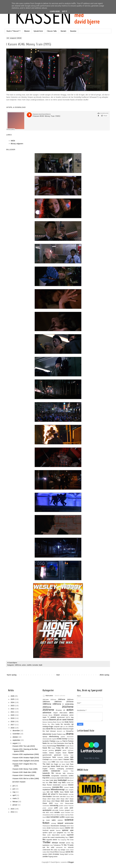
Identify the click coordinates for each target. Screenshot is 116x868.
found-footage (52, 746)
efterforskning (54, 737)
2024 (13, 702)
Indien (58, 762)
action (24, 665)
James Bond (55, 766)
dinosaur (53, 731)
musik (72, 787)
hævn (60, 760)
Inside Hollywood (65, 762)
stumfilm (63, 835)
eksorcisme (70, 737)
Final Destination (59, 743)
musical (66, 787)
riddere (62, 815)
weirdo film (70, 852)
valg (59, 850)
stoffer (49, 835)
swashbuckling (60, 837)
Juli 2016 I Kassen (19, 782)
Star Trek (67, 833)
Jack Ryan (70, 764)
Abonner (27, 31)
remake (57, 812)
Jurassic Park (68, 771)
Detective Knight (68, 729)
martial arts (70, 783)
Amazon (57, 715)
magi (59, 783)
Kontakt (64, 31)
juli (14, 786)
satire (54, 820)
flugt (70, 743)
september (17, 740)
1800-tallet (46, 699)
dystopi (45, 737)
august (15, 743)
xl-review (56, 854)
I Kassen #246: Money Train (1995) (25, 769)
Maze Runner (47, 785)
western (45, 854)
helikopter (60, 757)
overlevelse (46, 806)
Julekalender (56, 771)
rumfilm (62, 817)
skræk (49, 828)
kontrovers (64, 776)
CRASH (71, 727)
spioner (65, 830)
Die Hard (46, 731)
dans (44, 729)
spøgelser (60, 833)
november (16, 734)
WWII (50, 854)
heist (54, 757)
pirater (44, 808)
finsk (66, 743)
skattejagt (63, 826)
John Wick (64, 766)
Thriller (47, 842)
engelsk (54, 739)
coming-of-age (48, 726)
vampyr (63, 850)
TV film (64, 845)
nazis (44, 792)
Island (63, 764)
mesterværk (57, 785)
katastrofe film (48, 773)
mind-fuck (64, 785)
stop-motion (56, 835)
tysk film (46, 847)
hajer (72, 755)
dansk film (50, 729)
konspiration (55, 776)
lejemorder (61, 778)
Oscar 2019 (51, 801)
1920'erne (53, 699)
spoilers (45, 833)
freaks (53, 748)
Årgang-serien (53, 857)
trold (52, 845)
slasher (68, 828)
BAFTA (68, 717)
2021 (13, 712)
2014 (13, 812)
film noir (50, 743)
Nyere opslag (12, 675)
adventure (47, 713)
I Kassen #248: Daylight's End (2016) (26, 761)
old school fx (53, 794)
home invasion (54, 760)
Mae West (53, 782)
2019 (13, 718)
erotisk (59, 739)
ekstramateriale (47, 739)
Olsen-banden (63, 794)
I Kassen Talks (52, 31)
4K (64, 710)
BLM (63, 722)
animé (71, 715)
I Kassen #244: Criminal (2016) (23, 775)
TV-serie (70, 845)
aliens (71, 713)
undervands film (48, 850)
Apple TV (46, 717)
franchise (61, 746)
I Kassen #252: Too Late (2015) (23, 746)
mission (71, 785)
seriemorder (69, 823)
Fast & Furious (68, 741)
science (60, 820)
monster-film (58, 787)
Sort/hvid (45, 830)
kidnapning (70, 773)
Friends (71, 748)
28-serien (59, 710)
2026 (13, 696)
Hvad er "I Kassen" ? (13, 31)
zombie (45, 856)
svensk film (46, 837)
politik (61, 808)
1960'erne (58, 702)
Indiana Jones (47, 762)
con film (65, 727)
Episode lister (38, 31)
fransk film (47, 748)
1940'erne (70, 699)
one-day (71, 794)
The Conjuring (62, 840)
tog (72, 843)
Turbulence (57, 845)
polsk (66, 808)
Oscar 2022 (48, 803)
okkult (45, 794)
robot (48, 817)
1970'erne (70, 702)
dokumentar (47, 734)
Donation (73, 31)
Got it (65, 11)
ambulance (64, 715)
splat (72, 830)
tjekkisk (68, 843)
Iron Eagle (54, 764)
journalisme (70, 769)
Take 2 (67, 837)
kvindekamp (53, 778)
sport (54, 833)
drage (64, 734)
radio (72, 810)
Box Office (51, 724)
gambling (51, 750)
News (62, 792)
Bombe (45, 724)
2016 (13, 728)
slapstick (62, 828)
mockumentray (47, 787)
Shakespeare (46, 826)
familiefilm (46, 741)
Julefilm (29, 665)
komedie (35, 665)
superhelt (70, 835)
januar (15, 805)
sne (72, 828)
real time (46, 812)
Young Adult (64, 854)
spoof (50, 833)
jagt (49, 766)
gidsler (65, 750)
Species (58, 830)
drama (70, 734)
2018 (13, 721)
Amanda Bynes (47, 715)
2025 (13, 699)
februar (15, 802)
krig (44, 778)
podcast (50, 808)
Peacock (71, 806)
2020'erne (48, 710)
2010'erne (68, 707)
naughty (71, 790)
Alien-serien (63, 713)
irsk (60, 764)
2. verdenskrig (68, 704)
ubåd (53, 847)
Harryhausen (47, 757)
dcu (55, 729)
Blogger (71, 862)
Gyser (71, 753)
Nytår (41, 665)
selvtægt (54, 823)
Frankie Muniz (69, 746)
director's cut (61, 731)
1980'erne (47, 704)
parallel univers (63, 806)
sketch (68, 826)
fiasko (45, 743)
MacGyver (70, 780)
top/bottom (46, 845)
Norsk (67, 792)
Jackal (45, 766)
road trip (67, 815)
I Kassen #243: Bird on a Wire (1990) (26, 779)
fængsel (45, 750)
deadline (60, 729)
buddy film (59, 724)
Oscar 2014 (47, 799)
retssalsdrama (47, 815)
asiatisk (53, 717)
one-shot (63, 797)
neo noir (50, 792)
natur (67, 790)
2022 (13, 709)
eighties (63, 737)
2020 (13, 715)
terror (55, 840)
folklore (45, 746)
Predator (62, 810)
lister (47, 780)
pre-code (55, 810)
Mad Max (45, 783)
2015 (13, 809)
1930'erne (61, 699)
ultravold (71, 847)
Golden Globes (48, 753)
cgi (72, 724)
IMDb (13, 141)
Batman (45, 722)
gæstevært (58, 755)
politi (56, 808)
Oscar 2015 (56, 799)
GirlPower (71, 750)
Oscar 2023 (59, 803)
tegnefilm (49, 840)
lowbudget (62, 780)
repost (63, 812)
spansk (52, 830)
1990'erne (18, 665)
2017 (13, 725)
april (14, 795)
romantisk (55, 817)
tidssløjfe (62, 843)
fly (73, 743)
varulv (68, 850)
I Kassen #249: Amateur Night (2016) (26, 758)
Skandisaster (55, 826)
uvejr (55, 850)
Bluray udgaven (17, 144)
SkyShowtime (55, 828)
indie (53, 762)
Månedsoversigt (58, 790)
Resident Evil (69, 812)
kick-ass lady (61, 773)
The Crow (70, 840)
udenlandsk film (61, 847)
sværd (52, 837)
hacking (66, 755)
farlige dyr (59, 741)
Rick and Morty (56, 815)
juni (14, 789)
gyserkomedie (47, 755)
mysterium (46, 790)
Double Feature (57, 734)
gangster (58, 750)
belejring (50, 722)
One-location (47, 796)
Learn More (55, 11)
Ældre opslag (104, 675)
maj (14, 792)
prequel (67, 810)
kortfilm (71, 776)
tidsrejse (55, 843)
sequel (60, 823)
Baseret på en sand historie (61, 720)
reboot (52, 812)
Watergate (62, 852)
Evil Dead (71, 739)
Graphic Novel (61, 753)
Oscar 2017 (65, 799)
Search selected (60, 696)
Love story (53, 780)
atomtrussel (61, 717)
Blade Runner (57, 722)
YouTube (71, 854)
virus (48, 852)
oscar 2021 (69, 801)
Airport (55, 713)
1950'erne (46, 702)
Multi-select (48, 696)
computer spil (58, 727)
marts (15, 798)
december (16, 731)
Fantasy (53, 741)
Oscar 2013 (70, 797)
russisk (67, 817)
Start (58, 675)
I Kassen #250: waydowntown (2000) (26, 754)
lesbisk (67, 778)
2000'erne (47, 707)
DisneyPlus (70, 731)
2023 (13, 706)
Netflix (57, 792)
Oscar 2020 (60, 801)
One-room (56, 797)
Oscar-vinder (69, 803)
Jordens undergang (57, 769)
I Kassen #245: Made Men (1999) (24, 772)
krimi (47, 778)
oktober (15, 737)
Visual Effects (54, 852)
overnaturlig (54, 806)
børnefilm (67, 724)
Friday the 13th (62, 748)
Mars (64, 782)
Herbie (67, 757)
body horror (69, 722)
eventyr (65, 739)
